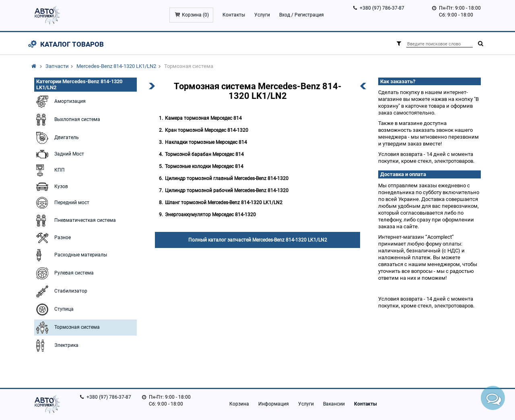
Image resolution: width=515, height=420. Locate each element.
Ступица (54, 309)
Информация (274, 404)
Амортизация (60, 102)
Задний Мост (59, 154)
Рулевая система (64, 273)
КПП (49, 170)
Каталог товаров (72, 44)
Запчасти (57, 66)
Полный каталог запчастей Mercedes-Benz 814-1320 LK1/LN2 (258, 240)
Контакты (234, 15)
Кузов (51, 187)
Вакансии (334, 404)
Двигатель (57, 138)
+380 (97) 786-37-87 (382, 8)
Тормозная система (67, 328)
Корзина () (195, 15)
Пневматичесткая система (75, 221)
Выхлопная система (67, 120)
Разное (53, 238)
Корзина (239, 404)
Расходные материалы (71, 255)
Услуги (262, 15)
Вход (285, 15)
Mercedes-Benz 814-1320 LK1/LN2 (116, 66)
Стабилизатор (61, 291)
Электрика (56, 346)
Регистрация (309, 15)
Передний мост (62, 203)
